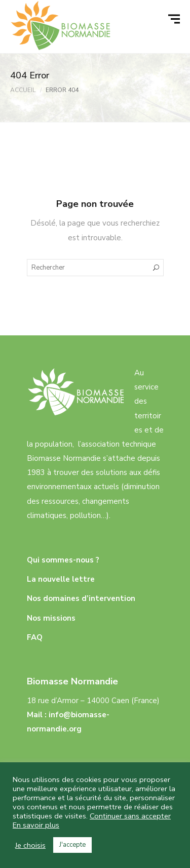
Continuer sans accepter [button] (130, 816)
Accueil (23, 90)
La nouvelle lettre (61, 579)
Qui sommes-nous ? (63, 560)
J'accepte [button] (72, 845)
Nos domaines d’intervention (81, 598)
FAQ (35, 637)
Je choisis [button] (30, 845)
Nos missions (51, 618)
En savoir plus (36, 825)
